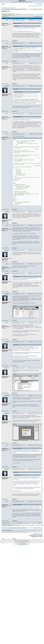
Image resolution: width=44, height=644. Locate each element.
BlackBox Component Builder (13, 9)
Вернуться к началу (5, 41)
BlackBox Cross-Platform (22, 9)
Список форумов (5, 9)
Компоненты (27, 2)
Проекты (31, 2)
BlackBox (23, 2)
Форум (19, 2)
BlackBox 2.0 (6, 11)
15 (36, 14)
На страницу (30, 14)
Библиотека (14, 2)
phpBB (19, 544)
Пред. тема (36, 17)
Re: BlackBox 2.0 (22, 20)
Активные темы (13, 8)
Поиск (41, 4)
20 (41, 14)
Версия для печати (5, 17)
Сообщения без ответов (6, 8)
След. (43, 14)
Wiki (17, 2)
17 (38, 14)
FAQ (37, 4)
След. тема (40, 17)
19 (40, 14)
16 (37, 14)
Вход (3, 4)
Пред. (33, 14)
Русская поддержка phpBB (22, 545)
